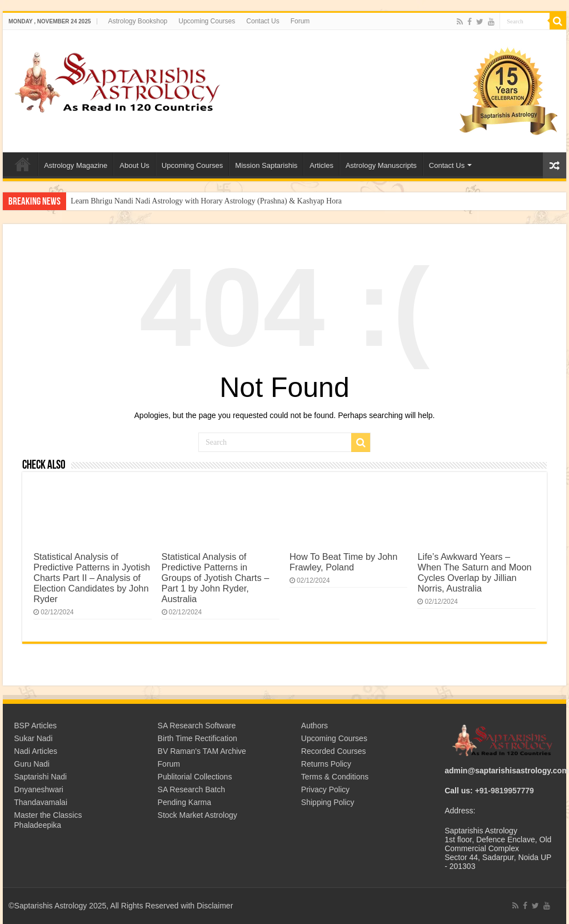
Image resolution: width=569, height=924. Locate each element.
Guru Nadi (32, 764)
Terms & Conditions (335, 777)
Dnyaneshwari (39, 789)
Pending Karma (185, 802)
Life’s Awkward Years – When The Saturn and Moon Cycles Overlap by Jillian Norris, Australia (474, 572)
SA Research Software (197, 726)
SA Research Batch (191, 789)
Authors (315, 726)
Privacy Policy (325, 789)
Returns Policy (326, 764)
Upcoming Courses (207, 21)
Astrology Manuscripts (381, 165)
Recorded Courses (334, 751)
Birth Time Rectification (198, 738)
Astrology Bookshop (138, 21)
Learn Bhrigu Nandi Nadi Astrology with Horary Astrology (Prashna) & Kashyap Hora (206, 201)
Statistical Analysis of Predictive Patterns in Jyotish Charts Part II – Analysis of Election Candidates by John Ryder (92, 578)
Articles (321, 165)
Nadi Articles (36, 751)
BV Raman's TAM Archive (202, 751)
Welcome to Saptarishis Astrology (23, 164)
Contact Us (263, 21)
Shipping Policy (328, 802)
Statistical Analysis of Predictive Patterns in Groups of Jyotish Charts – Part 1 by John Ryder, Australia (216, 578)
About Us (134, 165)
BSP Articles (35, 726)
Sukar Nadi (33, 738)
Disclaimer (215, 906)
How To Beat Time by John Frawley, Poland (343, 562)
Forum (300, 21)
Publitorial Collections (195, 777)
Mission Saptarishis (266, 165)
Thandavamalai (41, 802)
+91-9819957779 (505, 791)
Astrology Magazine (76, 165)
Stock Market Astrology (198, 815)
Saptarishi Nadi (40, 777)
